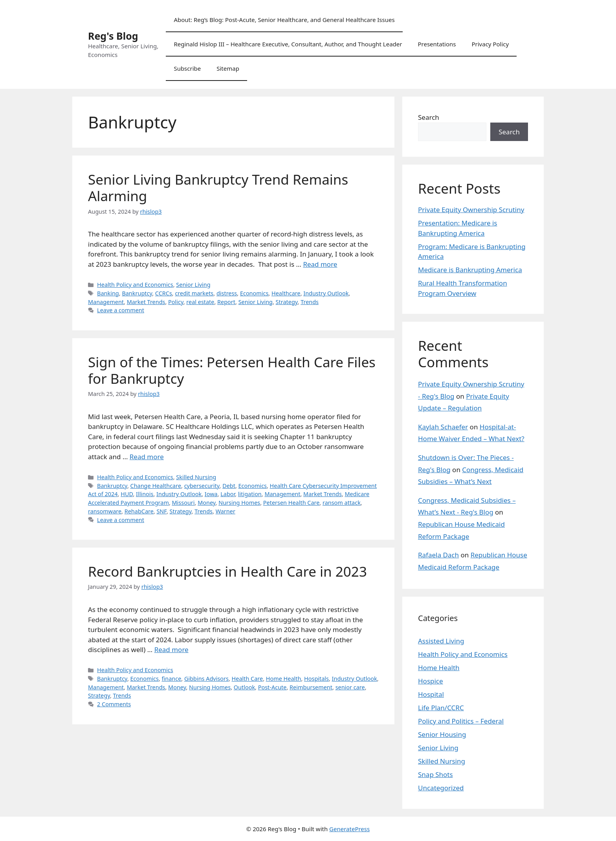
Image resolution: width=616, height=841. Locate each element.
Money (206, 503)
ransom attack (342, 503)
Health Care (247, 679)
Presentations (437, 44)
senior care (350, 687)
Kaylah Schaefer (443, 427)
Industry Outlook (326, 293)
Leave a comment (121, 310)
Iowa (211, 494)
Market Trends (146, 302)
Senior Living (193, 285)
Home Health (284, 679)
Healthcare (286, 293)
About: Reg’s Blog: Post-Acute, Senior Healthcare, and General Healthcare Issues (284, 20)
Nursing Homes (239, 503)
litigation (250, 494)
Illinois (145, 494)
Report (226, 302)
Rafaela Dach (438, 555)
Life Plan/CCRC (441, 708)
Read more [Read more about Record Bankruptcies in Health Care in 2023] (171, 650)
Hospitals (316, 679)
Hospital (431, 694)
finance (172, 679)
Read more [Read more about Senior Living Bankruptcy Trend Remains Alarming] (320, 264)
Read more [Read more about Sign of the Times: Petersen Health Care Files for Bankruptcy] (147, 457)
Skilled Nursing (196, 477)
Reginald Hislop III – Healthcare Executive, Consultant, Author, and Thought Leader (288, 44)
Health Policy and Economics (135, 285)
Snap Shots (435, 774)
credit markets (194, 293)
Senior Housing (442, 734)
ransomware (105, 511)
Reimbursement (311, 687)
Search (429, 117)
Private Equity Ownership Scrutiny (471, 210)
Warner (225, 511)
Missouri (183, 503)
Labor (228, 494)
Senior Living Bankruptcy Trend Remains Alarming (218, 188)
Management (106, 302)
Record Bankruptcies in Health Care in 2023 (227, 571)
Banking (108, 293)
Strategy (287, 302)
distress (227, 293)
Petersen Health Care (291, 503)
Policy (176, 302)
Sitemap (228, 68)
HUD (127, 494)
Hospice (431, 681)
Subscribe (187, 68)
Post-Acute (272, 687)
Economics (254, 293)
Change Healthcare (156, 486)
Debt (229, 486)
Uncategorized (441, 788)
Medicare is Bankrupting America (470, 270)
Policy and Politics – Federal (461, 721)
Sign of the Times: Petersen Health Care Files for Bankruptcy (232, 370)
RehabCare (139, 511)
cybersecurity (202, 486)
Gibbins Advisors (206, 679)
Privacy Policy (490, 44)
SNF (161, 511)
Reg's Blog (113, 36)
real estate (200, 302)
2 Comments (114, 704)
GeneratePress (349, 829)
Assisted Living (441, 641)
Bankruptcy (137, 293)
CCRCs (164, 293)
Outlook (244, 687)
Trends (310, 302)
